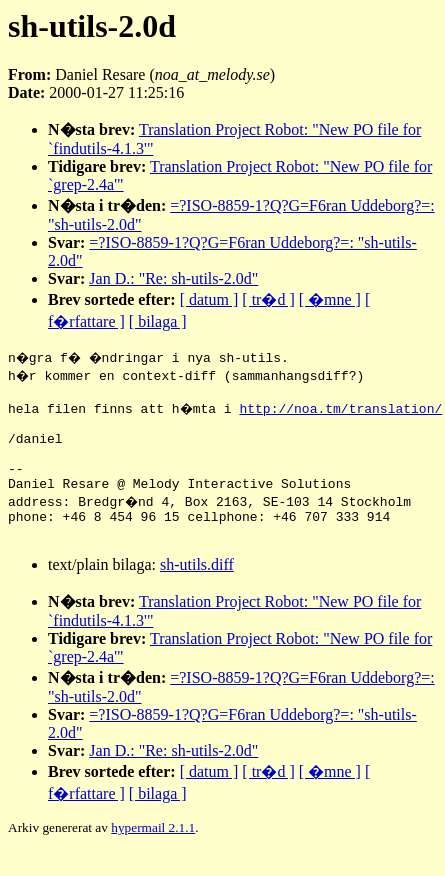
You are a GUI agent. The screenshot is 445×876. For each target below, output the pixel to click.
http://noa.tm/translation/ (343, 411)
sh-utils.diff (197, 588)
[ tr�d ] (268, 299)
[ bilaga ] (158, 321)
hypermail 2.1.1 (153, 851)
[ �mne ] (330, 299)
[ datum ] (209, 299)
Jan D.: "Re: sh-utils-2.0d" (173, 278)
